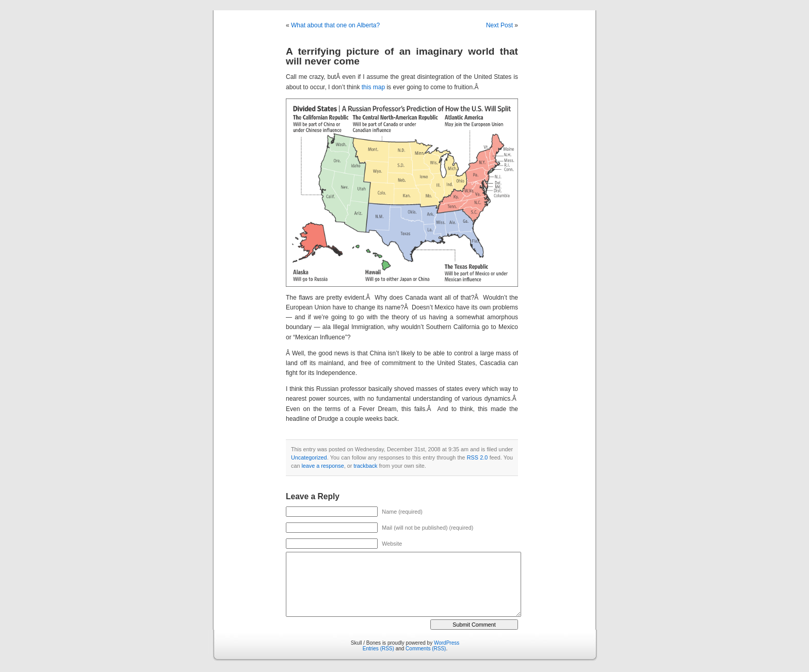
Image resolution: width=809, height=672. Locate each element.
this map (374, 87)
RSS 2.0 (478, 457)
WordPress (447, 643)
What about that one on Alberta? (335, 25)
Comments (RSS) (426, 649)
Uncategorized (309, 457)
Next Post (499, 25)
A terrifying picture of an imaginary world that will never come (402, 56)
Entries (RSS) (378, 649)
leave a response (322, 466)
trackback (365, 466)
